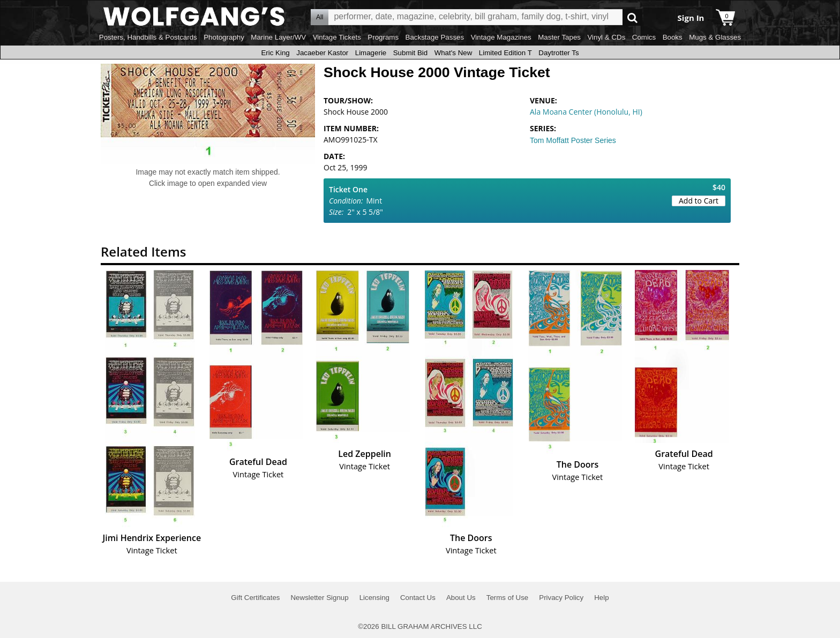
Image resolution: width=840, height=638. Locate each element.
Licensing (374, 598)
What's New (453, 53)
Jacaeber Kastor (322, 53)
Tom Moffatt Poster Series (573, 140)
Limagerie (371, 53)
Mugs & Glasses (715, 37)
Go (632, 17)
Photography (224, 37)
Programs (383, 37)
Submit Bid (410, 53)
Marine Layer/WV (278, 37)
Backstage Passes (435, 37)
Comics (644, 37)
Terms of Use (508, 598)
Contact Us (418, 598)
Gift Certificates (255, 598)
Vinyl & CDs (606, 37)
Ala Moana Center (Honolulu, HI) (586, 112)
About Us (461, 598)
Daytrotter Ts (558, 53)
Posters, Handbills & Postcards (148, 37)
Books (673, 37)
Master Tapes (559, 37)
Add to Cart (699, 201)
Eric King (275, 53)
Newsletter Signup (319, 598)
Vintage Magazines (501, 37)
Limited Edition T (505, 53)
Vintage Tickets (337, 37)
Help (601, 598)
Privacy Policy (561, 598)
